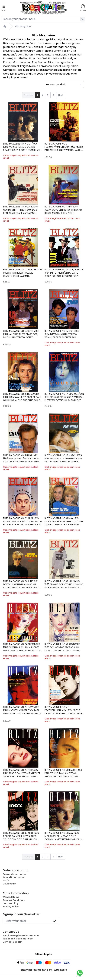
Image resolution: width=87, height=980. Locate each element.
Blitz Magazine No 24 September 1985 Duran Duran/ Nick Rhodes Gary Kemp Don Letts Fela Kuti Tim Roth (23, 647)
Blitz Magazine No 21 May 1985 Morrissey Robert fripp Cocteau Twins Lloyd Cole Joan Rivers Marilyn (64, 521)
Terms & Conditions (14, 900)
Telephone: (18, 939)
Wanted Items (11, 897)
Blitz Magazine (23, 26)
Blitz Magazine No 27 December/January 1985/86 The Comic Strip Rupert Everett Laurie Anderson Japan (64, 710)
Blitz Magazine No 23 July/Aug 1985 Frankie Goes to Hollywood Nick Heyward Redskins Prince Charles (64, 584)
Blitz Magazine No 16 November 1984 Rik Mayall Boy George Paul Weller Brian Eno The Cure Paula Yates (22, 397)
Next (61, 95)
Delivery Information (14, 874)
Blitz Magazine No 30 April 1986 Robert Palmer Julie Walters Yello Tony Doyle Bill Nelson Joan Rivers (21, 836)
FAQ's (6, 880)
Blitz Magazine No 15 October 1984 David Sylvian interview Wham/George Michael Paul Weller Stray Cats (62, 334)
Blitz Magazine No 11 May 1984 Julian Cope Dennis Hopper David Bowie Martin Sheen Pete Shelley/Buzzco (63, 210)
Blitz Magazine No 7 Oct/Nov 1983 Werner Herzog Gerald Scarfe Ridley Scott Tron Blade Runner (22, 147)
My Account (9, 884)
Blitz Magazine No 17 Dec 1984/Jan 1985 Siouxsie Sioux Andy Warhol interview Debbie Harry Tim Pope (64, 397)
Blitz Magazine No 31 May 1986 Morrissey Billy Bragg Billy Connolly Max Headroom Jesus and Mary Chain (63, 836)
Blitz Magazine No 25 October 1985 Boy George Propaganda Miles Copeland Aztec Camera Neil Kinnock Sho (62, 647)
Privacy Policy (11, 907)
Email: (21, 935)
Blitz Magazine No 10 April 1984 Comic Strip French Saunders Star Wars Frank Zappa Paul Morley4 (21, 210)
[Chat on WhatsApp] (80, 973)
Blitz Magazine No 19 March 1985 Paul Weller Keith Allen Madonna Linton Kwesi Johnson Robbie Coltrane (63, 458)
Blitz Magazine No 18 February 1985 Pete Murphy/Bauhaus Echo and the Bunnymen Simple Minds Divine (22, 458)
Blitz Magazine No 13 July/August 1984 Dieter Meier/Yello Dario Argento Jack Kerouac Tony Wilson (64, 273)
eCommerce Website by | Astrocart (44, 970)
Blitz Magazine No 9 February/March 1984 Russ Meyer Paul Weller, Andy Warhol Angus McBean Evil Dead (64, 147)
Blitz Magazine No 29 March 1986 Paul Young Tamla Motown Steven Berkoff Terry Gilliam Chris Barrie (64, 773)
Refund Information (14, 877)
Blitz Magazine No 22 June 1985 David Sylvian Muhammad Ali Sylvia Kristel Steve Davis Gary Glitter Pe (21, 584)
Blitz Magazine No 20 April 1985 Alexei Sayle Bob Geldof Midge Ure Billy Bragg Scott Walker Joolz (23, 521)
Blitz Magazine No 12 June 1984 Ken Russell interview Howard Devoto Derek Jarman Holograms (23, 273)
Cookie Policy (10, 903)
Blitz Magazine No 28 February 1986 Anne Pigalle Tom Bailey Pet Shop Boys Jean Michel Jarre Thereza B (22, 773)
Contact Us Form (12, 942)
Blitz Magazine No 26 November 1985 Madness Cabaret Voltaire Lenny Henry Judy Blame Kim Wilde (22, 710)
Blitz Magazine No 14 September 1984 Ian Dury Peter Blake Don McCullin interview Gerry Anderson (21, 334)
